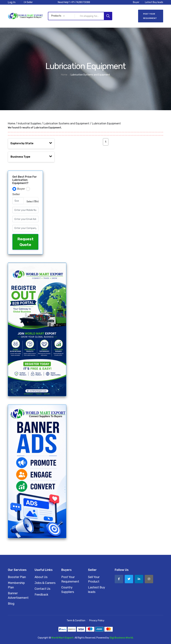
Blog (11, 604)
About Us (41, 577)
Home (11, 123)
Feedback (41, 595)
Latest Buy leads (154, 2)
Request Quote (25, 242)
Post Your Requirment (150, 16)
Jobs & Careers (45, 583)
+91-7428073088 (80, 2)
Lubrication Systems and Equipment (66, 123)
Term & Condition (76, 621)
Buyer (136, 2)
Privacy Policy (97, 621)
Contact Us (42, 589)
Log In (12, 2)
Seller (28, 2)
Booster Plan (17, 577)
